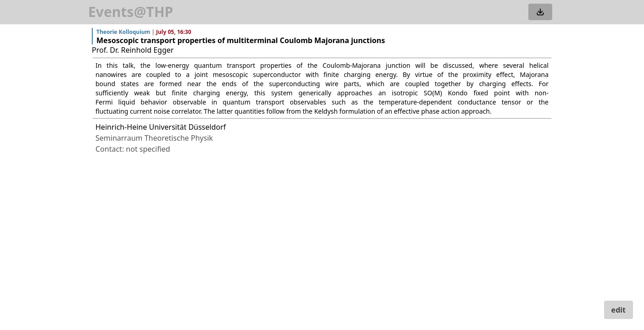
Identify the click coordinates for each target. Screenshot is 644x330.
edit (619, 310)
